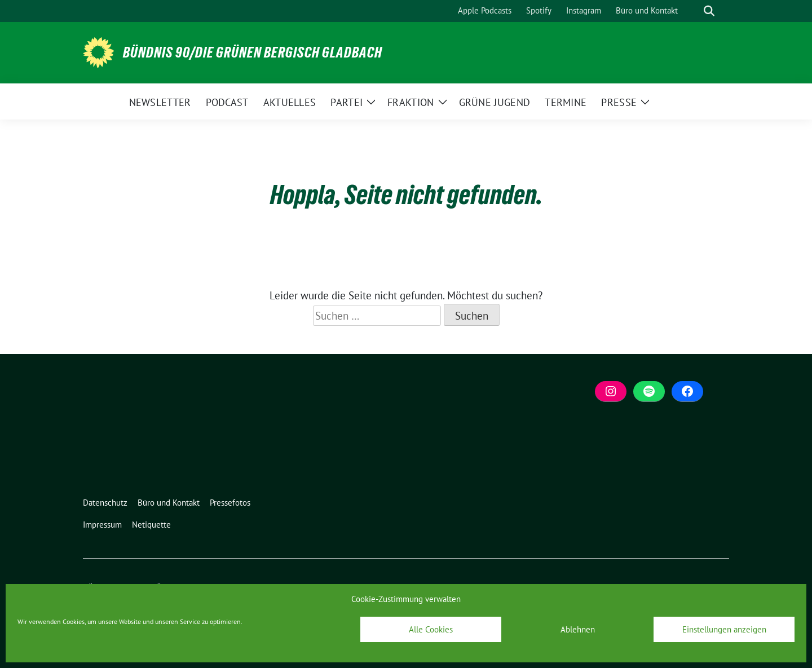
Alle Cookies (431, 629)
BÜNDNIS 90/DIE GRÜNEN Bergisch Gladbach (253, 52)
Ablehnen (578, 629)
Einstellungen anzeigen (724, 629)
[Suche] (693, 11)
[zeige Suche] (709, 11)
